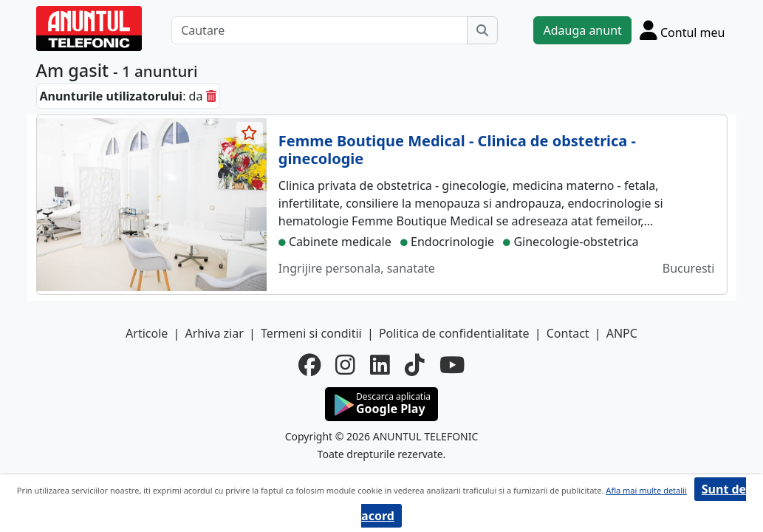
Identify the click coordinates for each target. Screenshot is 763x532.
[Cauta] (482, 30)
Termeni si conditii (311, 333)
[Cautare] (319, 30)
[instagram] (345, 365)
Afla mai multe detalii (646, 490)
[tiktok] (415, 365)
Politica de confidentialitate (454, 333)
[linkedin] (380, 365)
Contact (568, 333)
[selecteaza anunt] (250, 133)
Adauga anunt (582, 30)
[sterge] (211, 96)
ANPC (622, 333)
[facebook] (309, 365)
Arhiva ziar (214, 333)
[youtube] (452, 365)
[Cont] (682, 30)
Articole (147, 333)
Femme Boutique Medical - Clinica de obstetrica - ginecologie (457, 150)
